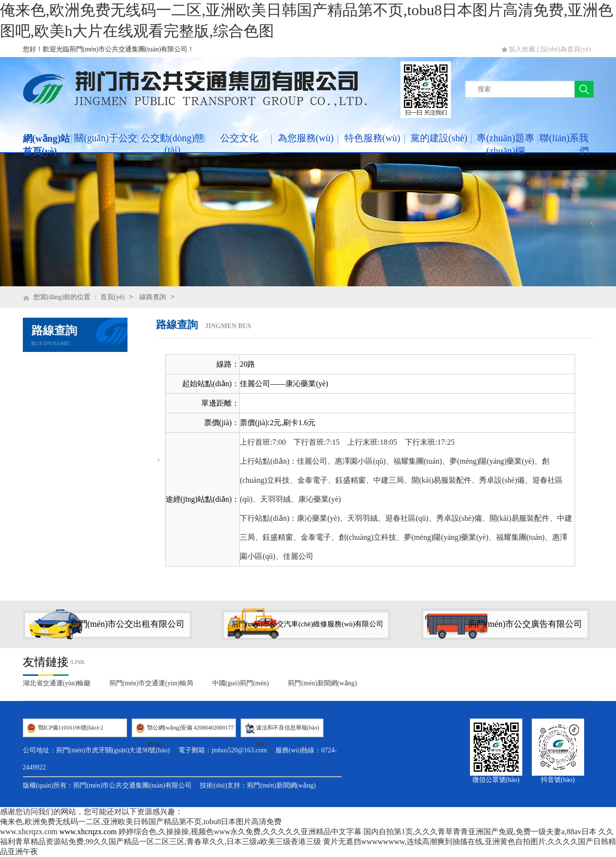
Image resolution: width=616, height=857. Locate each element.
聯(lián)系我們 (564, 144)
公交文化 (239, 138)
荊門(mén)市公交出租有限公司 (128, 624)
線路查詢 (153, 297)
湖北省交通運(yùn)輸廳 (57, 683)
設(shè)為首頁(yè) (566, 49)
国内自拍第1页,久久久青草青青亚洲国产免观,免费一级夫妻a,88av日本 (480, 832)
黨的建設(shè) (439, 138)
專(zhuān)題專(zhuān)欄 (505, 144)
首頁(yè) (112, 297)
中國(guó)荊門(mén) (241, 683)
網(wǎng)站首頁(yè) (47, 145)
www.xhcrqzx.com (29, 832)
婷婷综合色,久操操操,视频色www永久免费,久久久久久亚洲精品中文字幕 (240, 832)
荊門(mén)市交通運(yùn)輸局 (151, 683)
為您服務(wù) (306, 138)
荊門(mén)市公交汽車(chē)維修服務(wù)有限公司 (308, 624)
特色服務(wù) (372, 138)
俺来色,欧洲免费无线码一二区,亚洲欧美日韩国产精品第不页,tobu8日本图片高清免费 (141, 822)
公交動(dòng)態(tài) (172, 144)
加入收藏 (522, 49)
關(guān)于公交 (106, 138)
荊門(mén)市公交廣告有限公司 (525, 624)
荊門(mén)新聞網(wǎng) (322, 683)
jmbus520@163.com (240, 750)
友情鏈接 (46, 662)
